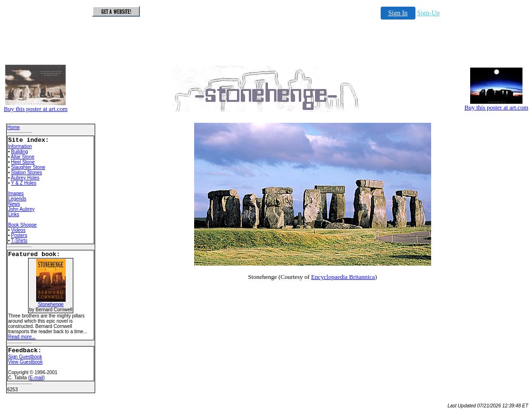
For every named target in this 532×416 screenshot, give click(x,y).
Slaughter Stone (28, 167)
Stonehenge (51, 302)
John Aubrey (21, 209)
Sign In (398, 13)
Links (14, 214)
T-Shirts (19, 241)
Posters (19, 235)
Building (20, 152)
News (14, 204)
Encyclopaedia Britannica (343, 277)
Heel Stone (23, 162)
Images (16, 193)
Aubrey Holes (25, 178)
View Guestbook (25, 362)
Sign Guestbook (25, 357)
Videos (18, 230)
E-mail (36, 378)
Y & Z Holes (24, 183)
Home (14, 127)
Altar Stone (23, 157)
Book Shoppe (22, 225)
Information (20, 146)
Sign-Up (429, 13)
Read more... (22, 337)
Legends (17, 199)
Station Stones (26, 173)
